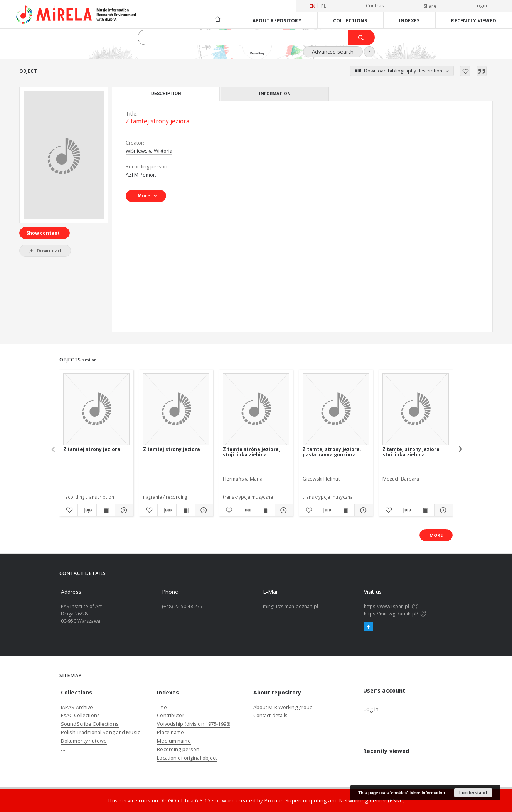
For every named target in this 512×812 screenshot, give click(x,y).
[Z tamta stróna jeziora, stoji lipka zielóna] (256, 409)
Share (430, 6)
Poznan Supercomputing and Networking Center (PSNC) (334, 800)
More (436, 535)
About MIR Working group (283, 707)
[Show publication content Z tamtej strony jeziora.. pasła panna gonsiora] (345, 510)
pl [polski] (324, 6)
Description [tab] (166, 94)
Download (44, 251)
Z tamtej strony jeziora (92, 449)
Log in (371, 709)
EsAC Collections (80, 715)
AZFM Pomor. (141, 175)
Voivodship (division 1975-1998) (194, 724)
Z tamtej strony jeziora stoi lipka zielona (411, 452)
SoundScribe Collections (90, 724)
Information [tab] (275, 93)
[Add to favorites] (465, 71)
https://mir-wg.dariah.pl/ (395, 614)
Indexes (409, 20)
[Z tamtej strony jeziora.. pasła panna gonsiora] (336, 409)
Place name (170, 732)
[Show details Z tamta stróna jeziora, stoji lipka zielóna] (283, 510)
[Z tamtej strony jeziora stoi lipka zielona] (416, 409)
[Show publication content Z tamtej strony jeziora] (106, 510)
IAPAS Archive (77, 707)
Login (481, 6)
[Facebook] (368, 627)
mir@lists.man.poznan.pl (291, 606)
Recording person (178, 749)
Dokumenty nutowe (84, 741)
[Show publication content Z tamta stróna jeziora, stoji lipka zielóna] (265, 510)
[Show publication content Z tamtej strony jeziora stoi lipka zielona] (425, 510)
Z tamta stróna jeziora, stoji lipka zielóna (251, 452)
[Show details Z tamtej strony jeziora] (123, 510)
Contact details (271, 715)
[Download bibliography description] (87, 510)
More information (428, 793)
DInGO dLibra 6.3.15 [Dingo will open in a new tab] (185, 800)
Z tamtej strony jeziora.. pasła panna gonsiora (333, 452)
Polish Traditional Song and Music (100, 732)
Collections (350, 20)
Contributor (170, 715)
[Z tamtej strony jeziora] (64, 155)
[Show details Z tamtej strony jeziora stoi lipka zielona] (442, 510)
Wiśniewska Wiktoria (149, 151)
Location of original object (187, 758)
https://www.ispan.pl (391, 606)
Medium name (174, 741)
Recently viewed (474, 20)
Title (162, 707)
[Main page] (217, 20)
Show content (43, 233)
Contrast (376, 6)
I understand (473, 793)
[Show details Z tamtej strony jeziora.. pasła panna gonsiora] (363, 510)
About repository (277, 20)
